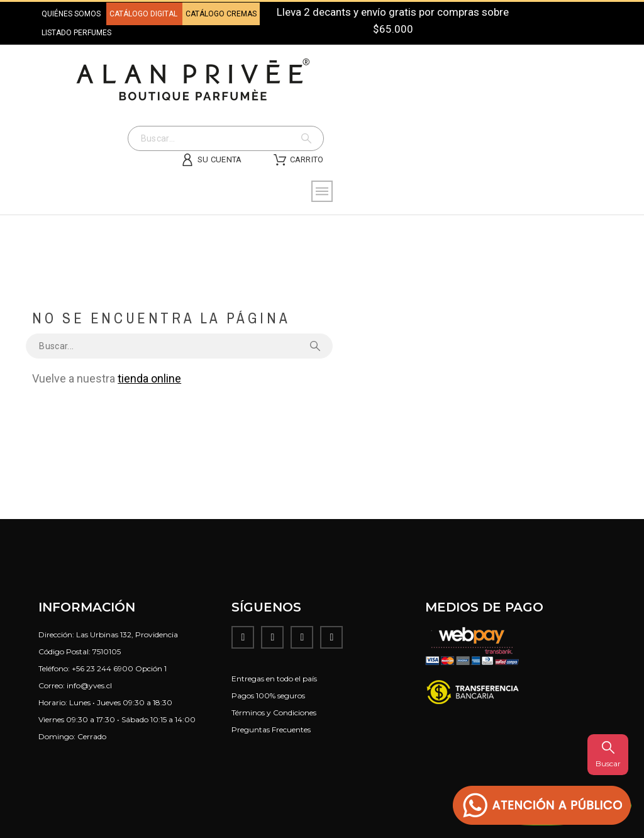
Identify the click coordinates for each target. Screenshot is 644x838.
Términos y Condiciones (274, 712)
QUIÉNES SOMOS (71, 14)
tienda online (149, 378)
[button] (542, 806)
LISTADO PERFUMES (76, 33)
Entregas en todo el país (274, 679)
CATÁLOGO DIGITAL (144, 14)
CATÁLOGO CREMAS (221, 14)
